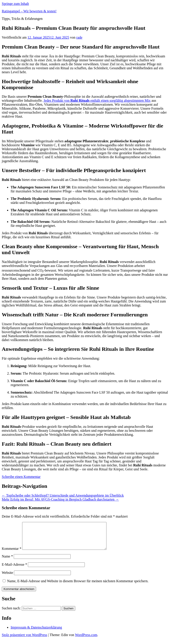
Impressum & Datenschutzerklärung (36, 633)
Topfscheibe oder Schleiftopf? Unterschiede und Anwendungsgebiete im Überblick (63, 495)
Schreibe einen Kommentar (21, 477)
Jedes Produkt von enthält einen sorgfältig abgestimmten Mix (97, 100)
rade (79, 37)
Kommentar (12, 554)
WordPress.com (86, 640)
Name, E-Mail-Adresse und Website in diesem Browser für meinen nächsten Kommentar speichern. (78, 586)
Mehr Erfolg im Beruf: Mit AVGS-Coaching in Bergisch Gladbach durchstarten (60, 499)
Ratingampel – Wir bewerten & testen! (29, 11)
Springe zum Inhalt (15, 4)
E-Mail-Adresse (14, 570)
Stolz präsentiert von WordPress (24, 640)
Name (7, 562)
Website (7, 578)
